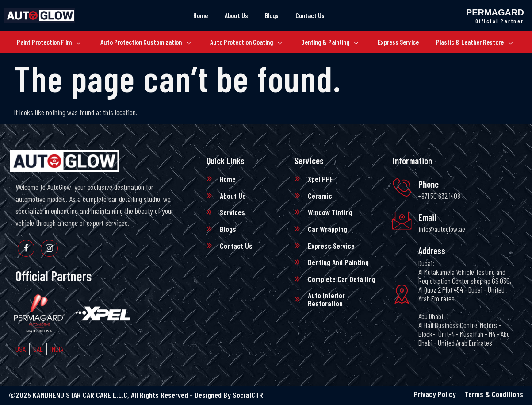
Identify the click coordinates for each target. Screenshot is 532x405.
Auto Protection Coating (245, 42)
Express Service (403, 42)
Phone (429, 184)
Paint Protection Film (44, 42)
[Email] (403, 221)
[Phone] (403, 187)
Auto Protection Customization (143, 42)
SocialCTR (248, 396)
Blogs (272, 15)
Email (428, 217)
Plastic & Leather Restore (480, 42)
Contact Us (312, 15)
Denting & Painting (332, 42)
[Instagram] (50, 249)
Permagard (495, 12)
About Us (235, 15)
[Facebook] (27, 249)
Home (198, 15)
